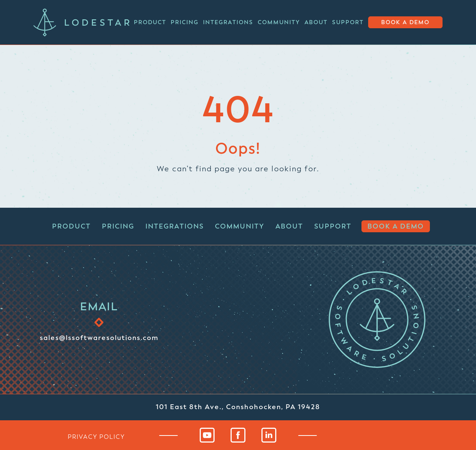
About (316, 22)
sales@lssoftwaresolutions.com (99, 337)
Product (150, 22)
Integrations (228, 22)
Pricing (185, 22)
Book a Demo (405, 22)
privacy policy (96, 437)
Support (348, 22)
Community (279, 22)
